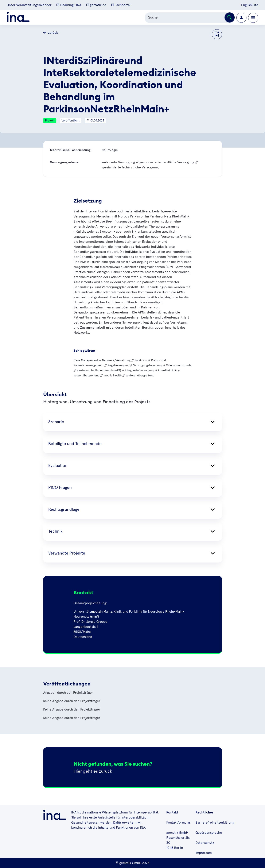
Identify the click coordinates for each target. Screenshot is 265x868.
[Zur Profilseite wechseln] (241, 18)
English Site (250, 5)
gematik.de (96, 5)
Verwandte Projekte (133, 553)
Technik (133, 531)
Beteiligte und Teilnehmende (133, 444)
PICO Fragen (133, 488)
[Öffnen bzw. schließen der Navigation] (253, 18)
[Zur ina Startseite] (18, 18)
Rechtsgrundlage (133, 509)
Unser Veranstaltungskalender (29, 5)
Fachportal (121, 5)
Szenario (133, 422)
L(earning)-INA (69, 5)
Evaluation (133, 466)
